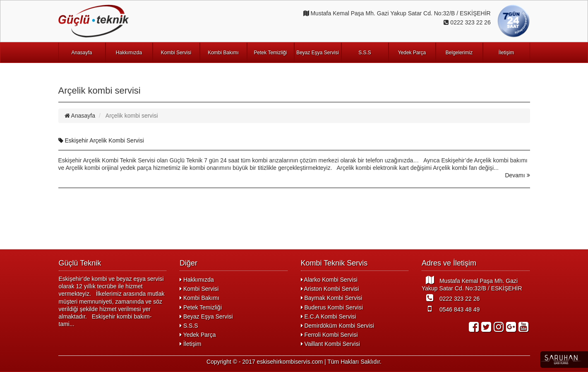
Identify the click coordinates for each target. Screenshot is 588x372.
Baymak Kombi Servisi (332, 298)
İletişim (506, 53)
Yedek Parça (412, 53)
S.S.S (365, 53)
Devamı (517, 175)
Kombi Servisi (176, 53)
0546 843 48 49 (451, 309)
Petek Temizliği (271, 53)
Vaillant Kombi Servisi (330, 344)
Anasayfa (82, 53)
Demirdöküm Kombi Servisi (338, 326)
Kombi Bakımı (223, 53)
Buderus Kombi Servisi (332, 307)
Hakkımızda (129, 53)
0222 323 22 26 (451, 298)
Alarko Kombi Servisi (329, 280)
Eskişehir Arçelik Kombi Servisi (101, 140)
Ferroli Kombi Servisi (329, 335)
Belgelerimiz (459, 53)
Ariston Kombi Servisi (330, 289)
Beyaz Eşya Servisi (318, 53)
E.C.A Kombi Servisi (329, 316)
